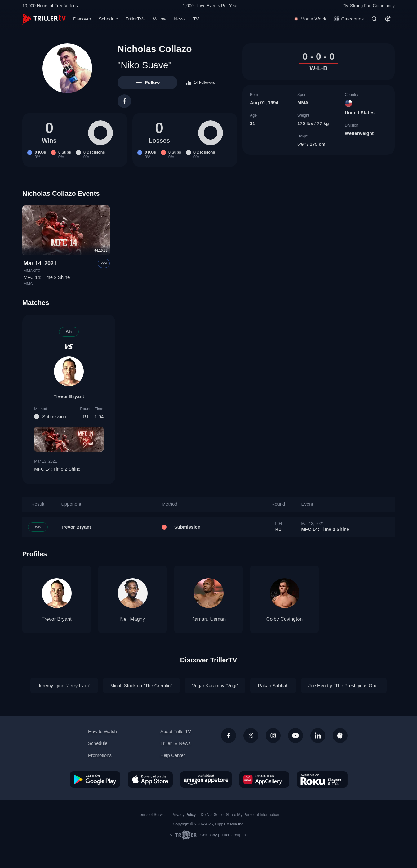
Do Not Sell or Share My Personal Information (240, 815)
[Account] (388, 19)
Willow (160, 19)
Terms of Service (152, 815)
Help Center (173, 755)
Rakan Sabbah (273, 685)
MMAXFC (32, 271)
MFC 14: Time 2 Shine (47, 277)
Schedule (108, 19)
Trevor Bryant (69, 396)
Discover (82, 19)
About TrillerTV (176, 731)
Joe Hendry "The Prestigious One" (344, 685)
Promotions (100, 755)
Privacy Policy (184, 815)
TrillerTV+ (136, 19)
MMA (303, 103)
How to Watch (102, 731)
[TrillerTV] (44, 19)
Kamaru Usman (208, 619)
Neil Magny (132, 619)
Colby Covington (284, 619)
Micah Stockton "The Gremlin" (141, 685)
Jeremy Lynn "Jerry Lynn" (64, 685)
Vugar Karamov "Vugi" (215, 685)
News (180, 19)
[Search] (374, 19)
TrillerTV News (175, 743)
